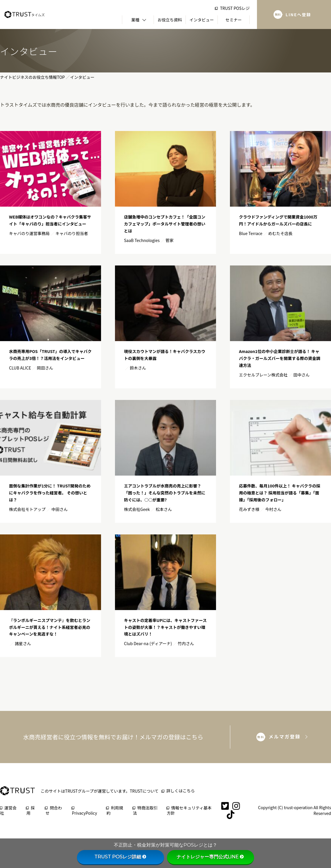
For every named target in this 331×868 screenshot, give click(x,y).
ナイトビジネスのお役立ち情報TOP (32, 77)
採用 (31, 810)
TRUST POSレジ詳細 (121, 857)
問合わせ (54, 810)
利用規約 (115, 810)
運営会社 (8, 810)
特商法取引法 (145, 810)
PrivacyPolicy (85, 811)
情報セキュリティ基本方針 (189, 810)
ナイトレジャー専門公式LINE (211, 857)
